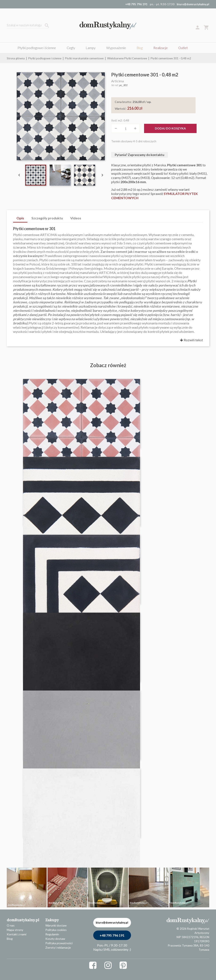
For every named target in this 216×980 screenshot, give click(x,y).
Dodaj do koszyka (170, 128)
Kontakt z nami (17, 934)
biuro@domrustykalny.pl (193, 4)
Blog (10, 939)
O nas (11, 925)
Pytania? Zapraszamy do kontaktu (140, 155)
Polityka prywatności (59, 943)
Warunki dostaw (56, 925)
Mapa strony (15, 930)
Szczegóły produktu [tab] (47, 218)
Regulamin (52, 934)
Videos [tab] (76, 218)
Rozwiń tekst (191, 340)
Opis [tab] (20, 218)
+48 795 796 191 (112, 935)
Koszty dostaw (55, 939)
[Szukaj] (28, 26)
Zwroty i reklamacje (58, 947)
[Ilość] (126, 128)
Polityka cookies (56, 930)
